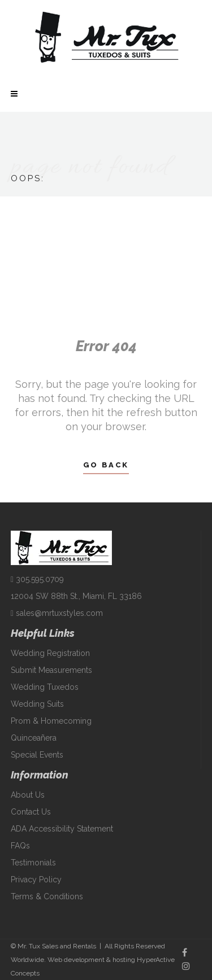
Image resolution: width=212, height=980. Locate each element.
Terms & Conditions (47, 896)
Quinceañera (34, 738)
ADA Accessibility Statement (62, 829)
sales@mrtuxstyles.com (57, 613)
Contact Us (31, 812)
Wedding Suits (37, 704)
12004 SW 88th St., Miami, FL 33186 (76, 596)
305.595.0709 (37, 579)
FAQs (20, 846)
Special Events (37, 755)
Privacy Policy (36, 880)
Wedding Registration (50, 653)
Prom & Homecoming (51, 721)
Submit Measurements (51, 670)
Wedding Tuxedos (45, 687)
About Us (28, 795)
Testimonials (33, 863)
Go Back (106, 465)
